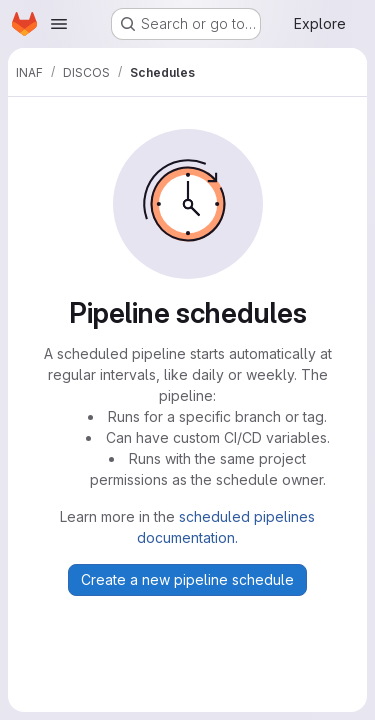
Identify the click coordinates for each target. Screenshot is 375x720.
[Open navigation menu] (59, 24)
